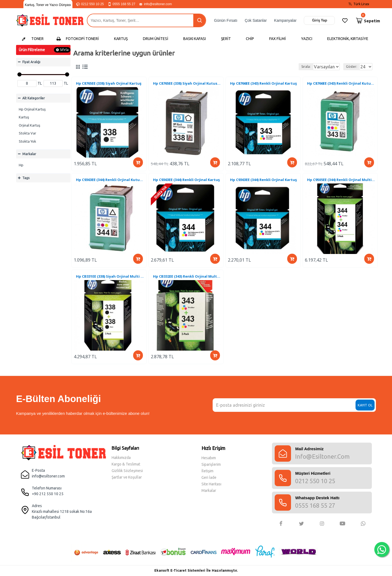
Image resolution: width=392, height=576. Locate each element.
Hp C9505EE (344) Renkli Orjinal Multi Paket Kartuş (341, 183)
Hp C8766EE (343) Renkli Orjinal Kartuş (264, 84)
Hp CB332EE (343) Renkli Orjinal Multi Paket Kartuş (187, 282)
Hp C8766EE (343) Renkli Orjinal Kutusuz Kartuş (341, 84)
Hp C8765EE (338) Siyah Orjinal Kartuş (109, 84)
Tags (26, 178)
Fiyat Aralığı (31, 62)
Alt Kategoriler (34, 98)
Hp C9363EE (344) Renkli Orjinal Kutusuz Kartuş (110, 183)
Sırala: (288, 67)
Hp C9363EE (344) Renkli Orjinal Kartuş (187, 183)
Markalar (29, 154)
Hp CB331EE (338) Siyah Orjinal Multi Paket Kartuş (110, 282)
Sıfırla (64, 50)
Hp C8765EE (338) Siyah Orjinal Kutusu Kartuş (187, 84)
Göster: (348, 67)
